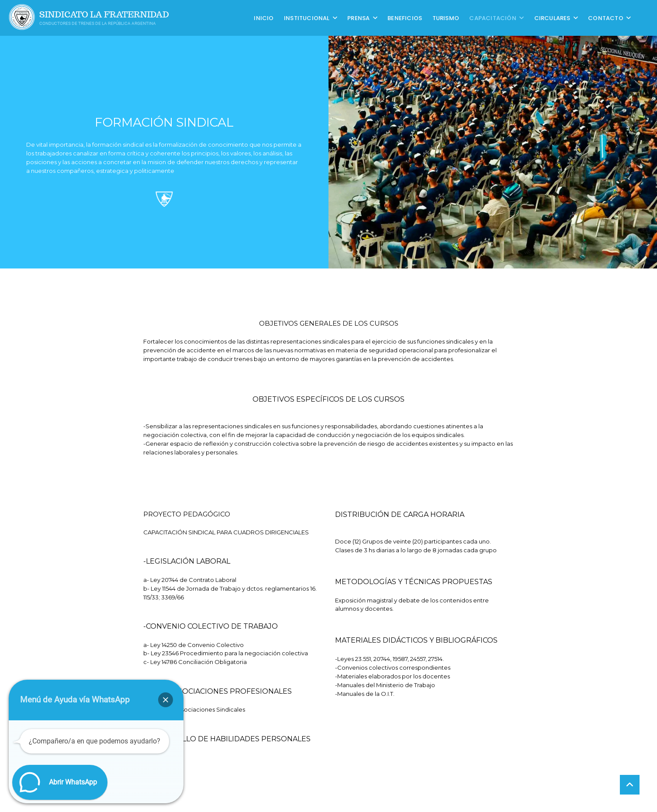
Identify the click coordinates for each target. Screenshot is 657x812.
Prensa (358, 18)
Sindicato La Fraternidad (104, 15)
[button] (166, 700)
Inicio (264, 18)
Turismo (446, 18)
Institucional (307, 18)
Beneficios (405, 18)
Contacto (606, 18)
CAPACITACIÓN (493, 18)
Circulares (552, 18)
